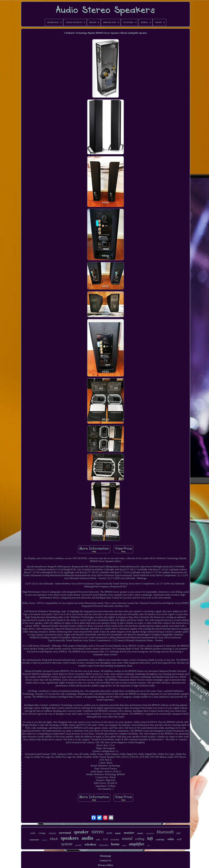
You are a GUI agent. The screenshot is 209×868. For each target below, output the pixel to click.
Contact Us (106, 861)
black (54, 839)
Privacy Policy (106, 865)
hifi (150, 839)
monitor (129, 833)
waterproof (150, 833)
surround (65, 833)
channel (52, 833)
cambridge (160, 840)
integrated (104, 845)
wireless (90, 844)
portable (78, 845)
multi (109, 833)
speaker (81, 832)
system (67, 844)
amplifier (137, 844)
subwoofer (34, 840)
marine (140, 833)
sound (127, 838)
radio (33, 833)
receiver (44, 840)
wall (179, 839)
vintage (42, 833)
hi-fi (105, 839)
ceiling (140, 839)
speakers (70, 838)
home (115, 844)
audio (87, 838)
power (124, 846)
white (171, 839)
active (98, 840)
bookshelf (115, 840)
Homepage (105, 856)
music (118, 833)
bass (149, 845)
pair (179, 833)
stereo (98, 832)
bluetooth (165, 832)
